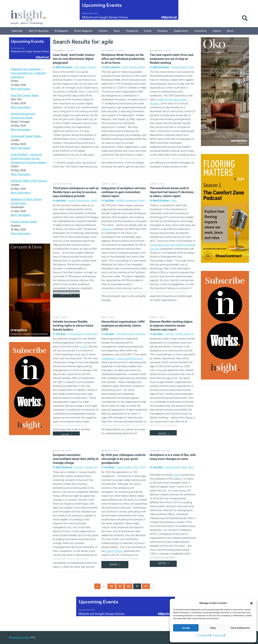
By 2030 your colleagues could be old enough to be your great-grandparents (123, 459)
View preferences (240, 628)
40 (129, 586)
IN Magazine (61, 31)
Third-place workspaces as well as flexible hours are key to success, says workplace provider (76, 192)
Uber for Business (39, 31)
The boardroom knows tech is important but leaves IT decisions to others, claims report (172, 192)
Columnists (200, 31)
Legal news (193, 67)
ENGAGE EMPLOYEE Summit (29, 181)
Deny (213, 628)
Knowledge (122, 334)
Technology (145, 467)
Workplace (140, 334)
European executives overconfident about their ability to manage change (76, 459)
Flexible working (179, 67)
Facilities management (99, 67)
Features (103, 31)
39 (120, 586)
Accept (186, 628)
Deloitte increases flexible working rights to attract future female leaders (73, 326)
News (117, 31)
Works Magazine (83, 31)
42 (146, 586)
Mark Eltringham (64, 67)
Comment (169, 334)
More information (21, 89)
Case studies (80, 67)
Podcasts (163, 31)
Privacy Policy (219, 635)
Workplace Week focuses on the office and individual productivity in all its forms (123, 59)
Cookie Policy (205, 635)
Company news (75, 334)
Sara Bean (61, 200)
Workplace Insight (20, 637)
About (230, 31)
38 (111, 586)
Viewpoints (132, 31)
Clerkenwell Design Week (26, 136)
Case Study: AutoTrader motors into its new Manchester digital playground (74, 59)
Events (148, 31)
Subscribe (17, 31)
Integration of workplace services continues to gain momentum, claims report (123, 192)
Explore (217, 31)
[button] (251, 603)
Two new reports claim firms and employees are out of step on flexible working (171, 59)
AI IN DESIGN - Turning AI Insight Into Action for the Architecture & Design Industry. (29, 159)
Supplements (181, 31)
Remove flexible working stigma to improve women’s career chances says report (171, 326)
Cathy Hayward (112, 67)
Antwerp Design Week (24, 222)
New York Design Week (24, 95)
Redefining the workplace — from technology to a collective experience (28, 73)
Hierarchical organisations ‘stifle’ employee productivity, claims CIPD (123, 326)
